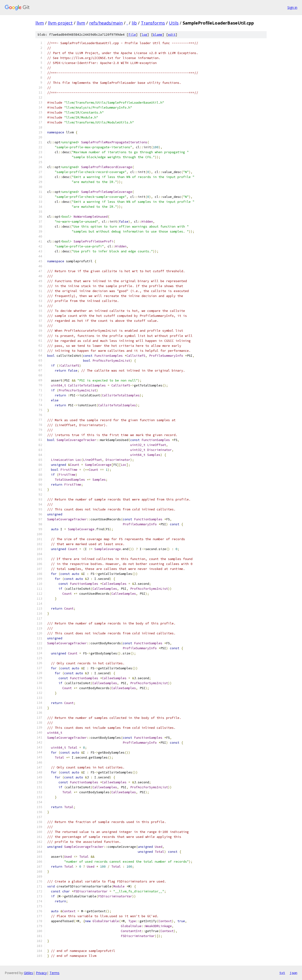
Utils (174, 23)
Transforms (153, 23)
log (144, 35)
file (132, 35)
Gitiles (28, 973)
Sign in (292, 7)
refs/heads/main (106, 23)
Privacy (41, 973)
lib (134, 23)
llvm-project (60, 23)
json (294, 973)
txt (282, 973)
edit (172, 35)
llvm (40, 23)
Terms (55, 973)
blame (158, 35)
